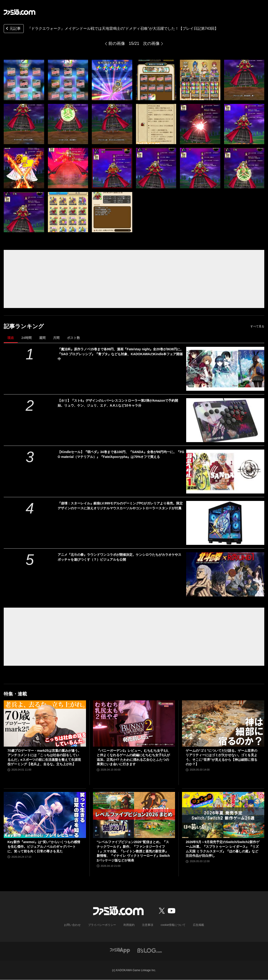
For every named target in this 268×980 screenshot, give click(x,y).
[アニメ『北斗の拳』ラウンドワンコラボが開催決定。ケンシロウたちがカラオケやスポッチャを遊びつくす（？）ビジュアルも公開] (225, 574)
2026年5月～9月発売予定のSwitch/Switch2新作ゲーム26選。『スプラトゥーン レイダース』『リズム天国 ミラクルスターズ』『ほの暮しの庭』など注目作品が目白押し (223, 849)
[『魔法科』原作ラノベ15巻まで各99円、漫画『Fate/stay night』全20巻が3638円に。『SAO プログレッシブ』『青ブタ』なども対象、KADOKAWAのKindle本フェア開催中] (225, 369)
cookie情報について (173, 925)
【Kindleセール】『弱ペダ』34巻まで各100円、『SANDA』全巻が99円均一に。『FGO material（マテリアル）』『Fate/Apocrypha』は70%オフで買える (121, 454)
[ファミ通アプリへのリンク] (120, 950)
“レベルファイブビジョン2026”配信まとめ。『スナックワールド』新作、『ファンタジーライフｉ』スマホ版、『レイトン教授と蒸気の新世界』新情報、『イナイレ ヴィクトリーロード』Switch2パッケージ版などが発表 (133, 851)
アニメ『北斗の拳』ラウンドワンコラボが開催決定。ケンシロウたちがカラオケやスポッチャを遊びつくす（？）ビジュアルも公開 (119, 557)
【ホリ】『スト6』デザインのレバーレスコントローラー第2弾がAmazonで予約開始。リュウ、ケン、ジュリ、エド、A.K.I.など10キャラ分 (118, 403)
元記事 (13, 29)
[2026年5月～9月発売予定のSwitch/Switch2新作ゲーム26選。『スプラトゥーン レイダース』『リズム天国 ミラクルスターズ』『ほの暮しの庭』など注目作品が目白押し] (223, 815)
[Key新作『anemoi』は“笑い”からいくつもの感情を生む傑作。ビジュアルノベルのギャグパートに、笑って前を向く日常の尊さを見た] (45, 815)
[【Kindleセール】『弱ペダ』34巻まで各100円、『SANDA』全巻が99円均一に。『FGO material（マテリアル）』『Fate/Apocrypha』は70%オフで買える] (225, 472)
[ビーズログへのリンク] (150, 950)
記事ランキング (24, 326)
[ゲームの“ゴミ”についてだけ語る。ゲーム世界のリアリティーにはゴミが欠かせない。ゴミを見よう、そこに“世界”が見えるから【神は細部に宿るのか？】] (223, 723)
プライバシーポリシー (102, 925)
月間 (56, 338)
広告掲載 (199, 925)
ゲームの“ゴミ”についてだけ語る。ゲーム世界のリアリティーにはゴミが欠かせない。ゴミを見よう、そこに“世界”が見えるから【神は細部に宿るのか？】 (222, 757)
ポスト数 (73, 338)
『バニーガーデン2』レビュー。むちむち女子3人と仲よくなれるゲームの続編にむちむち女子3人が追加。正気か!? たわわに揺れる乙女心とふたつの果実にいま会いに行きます (133, 757)
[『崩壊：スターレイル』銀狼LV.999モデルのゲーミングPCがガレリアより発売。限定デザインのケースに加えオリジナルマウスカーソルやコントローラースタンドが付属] (225, 523)
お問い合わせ (72, 925)
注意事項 (148, 925)
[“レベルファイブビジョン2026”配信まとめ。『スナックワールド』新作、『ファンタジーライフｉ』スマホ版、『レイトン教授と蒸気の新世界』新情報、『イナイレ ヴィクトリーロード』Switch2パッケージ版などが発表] (134, 815)
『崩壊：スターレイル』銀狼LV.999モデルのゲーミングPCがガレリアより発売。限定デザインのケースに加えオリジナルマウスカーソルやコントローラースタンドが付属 (120, 506)
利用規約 (129, 925)
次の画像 (151, 43)
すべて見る (257, 326)
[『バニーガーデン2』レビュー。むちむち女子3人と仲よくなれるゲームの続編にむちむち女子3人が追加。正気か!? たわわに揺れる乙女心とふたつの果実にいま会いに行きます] (134, 723)
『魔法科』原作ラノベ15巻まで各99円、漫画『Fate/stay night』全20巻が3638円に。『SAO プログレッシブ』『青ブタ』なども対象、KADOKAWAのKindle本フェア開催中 (121, 354)
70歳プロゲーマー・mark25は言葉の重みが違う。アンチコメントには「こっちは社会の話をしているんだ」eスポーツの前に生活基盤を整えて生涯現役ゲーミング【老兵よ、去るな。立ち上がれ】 (44, 757)
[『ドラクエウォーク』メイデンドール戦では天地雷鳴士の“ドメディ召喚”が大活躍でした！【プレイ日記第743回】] (24, 80)
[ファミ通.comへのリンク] (20, 12)
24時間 (26, 338)
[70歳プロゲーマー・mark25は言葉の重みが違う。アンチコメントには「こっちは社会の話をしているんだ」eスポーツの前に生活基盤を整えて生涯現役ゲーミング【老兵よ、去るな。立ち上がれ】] (45, 723)
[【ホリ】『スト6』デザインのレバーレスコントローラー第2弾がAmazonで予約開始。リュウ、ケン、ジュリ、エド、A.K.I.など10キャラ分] (225, 420)
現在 (11, 338)
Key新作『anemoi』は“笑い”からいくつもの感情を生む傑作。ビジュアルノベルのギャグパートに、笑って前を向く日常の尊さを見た (44, 846)
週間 (42, 338)
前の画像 (117, 43)
